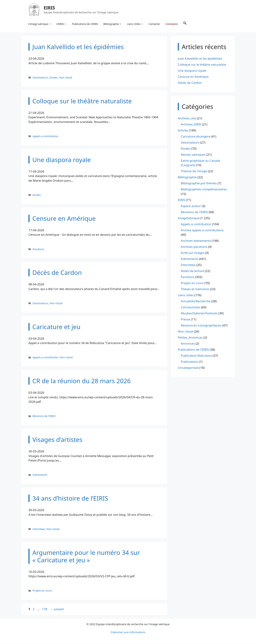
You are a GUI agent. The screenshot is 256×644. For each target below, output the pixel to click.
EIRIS (50, 8)
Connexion (172, 24)
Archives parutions (194, 247)
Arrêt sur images (193, 253)
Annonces (188, 344)
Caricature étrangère (195, 137)
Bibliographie (113, 24)
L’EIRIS (62, 24)
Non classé (66, 78)
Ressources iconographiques (201, 326)
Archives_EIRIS (191, 125)
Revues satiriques (193, 155)
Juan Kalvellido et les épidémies (200, 59)
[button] (185, 24)
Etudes (54, 78)
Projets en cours (42, 591)
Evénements (40, 475)
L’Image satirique (40, 24)
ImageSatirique (189, 219)
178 (45, 610)
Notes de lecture (192, 272)
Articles (183, 131)
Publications (189, 362)
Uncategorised (188, 368)
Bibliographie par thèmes (199, 184)
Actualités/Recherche (196, 302)
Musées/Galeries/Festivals (199, 314)
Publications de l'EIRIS (193, 350)
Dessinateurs (40, 78)
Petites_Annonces (190, 338)
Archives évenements (196, 241)
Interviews (39, 530)
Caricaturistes (190, 308)
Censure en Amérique (193, 77)
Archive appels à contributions (202, 231)
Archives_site (187, 119)
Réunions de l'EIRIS (44, 417)
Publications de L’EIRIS (85, 24)
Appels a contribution (45, 137)
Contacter (155, 24)
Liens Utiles (136, 24)
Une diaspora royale (192, 71)
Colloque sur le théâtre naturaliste (202, 65)
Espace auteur (191, 207)
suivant (57, 610)
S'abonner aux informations (128, 633)
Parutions (38, 250)
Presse (185, 320)
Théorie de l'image (194, 172)
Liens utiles (186, 296)
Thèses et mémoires (195, 290)
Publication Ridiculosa (196, 356)
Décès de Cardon (190, 83)
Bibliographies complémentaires (204, 190)
